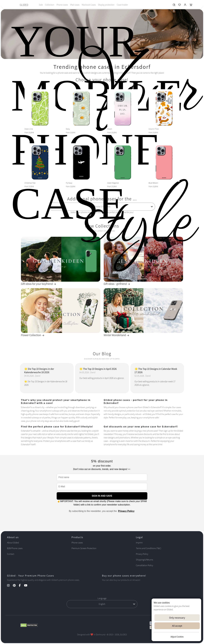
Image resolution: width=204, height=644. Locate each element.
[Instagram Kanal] (10, 586)
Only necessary (177, 618)
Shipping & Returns (144, 560)
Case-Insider (122, 5)
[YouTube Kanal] (27, 586)
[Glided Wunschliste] (174, 5)
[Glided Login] (185, 5)
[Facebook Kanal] (21, 586)
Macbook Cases (89, 5)
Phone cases (62, 5)
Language (102, 598)
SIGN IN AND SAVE (102, 496)
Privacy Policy (126, 511)
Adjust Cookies (177, 637)
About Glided (13, 543)
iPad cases (75, 5)
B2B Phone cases (15, 548)
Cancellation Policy (144, 565)
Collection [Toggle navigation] (50, 5)
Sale (41, 5)
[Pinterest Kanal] (16, 586)
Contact (11, 554)
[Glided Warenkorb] (191, 5)
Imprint (139, 543)
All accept (177, 626)
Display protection (106, 5)
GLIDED (24, 5)
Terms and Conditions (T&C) (148, 548)
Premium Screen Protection (84, 548)
